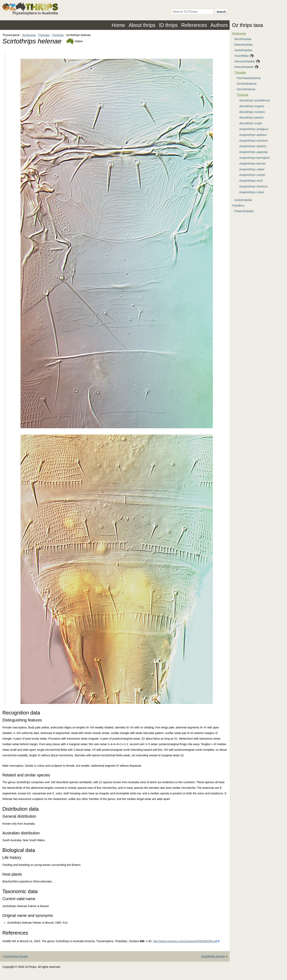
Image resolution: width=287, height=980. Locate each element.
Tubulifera (238, 206)
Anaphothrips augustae (254, 152)
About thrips (142, 25)
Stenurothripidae (245, 61)
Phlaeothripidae (244, 211)
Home (118, 25)
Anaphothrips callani (252, 169)
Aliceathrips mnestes (252, 112)
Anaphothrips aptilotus (253, 135)
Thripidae (44, 35)
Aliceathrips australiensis (255, 100)
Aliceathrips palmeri (251, 118)
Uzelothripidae (243, 200)
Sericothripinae (246, 89)
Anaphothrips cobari (252, 192)
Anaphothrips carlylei (252, 175)
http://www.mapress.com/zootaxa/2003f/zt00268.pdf (185, 941)
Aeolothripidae (243, 50)
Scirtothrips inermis (213, 956)
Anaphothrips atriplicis (253, 146)
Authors (219, 25)
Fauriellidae (242, 56)
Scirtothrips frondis (16, 956)
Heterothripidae (244, 67)
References (194, 25)
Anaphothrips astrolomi (253, 141)
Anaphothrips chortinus (253, 186)
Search (221, 12)
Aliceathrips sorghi (251, 123)
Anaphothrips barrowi (252, 164)
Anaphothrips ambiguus (254, 129)
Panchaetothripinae (249, 78)
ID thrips (168, 25)
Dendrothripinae (247, 84)
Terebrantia (29, 35)
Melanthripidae (244, 45)
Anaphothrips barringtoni (254, 158)
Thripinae (58, 35)
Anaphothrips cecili (251, 181)
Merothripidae (243, 39)
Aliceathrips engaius (252, 106)
